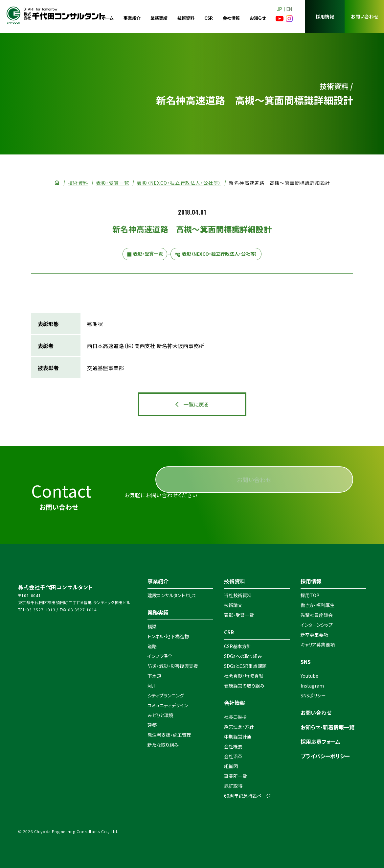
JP (279, 9)
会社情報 (231, 18)
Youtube (309, 676)
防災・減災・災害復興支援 (173, 666)
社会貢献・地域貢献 (244, 676)
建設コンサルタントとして (172, 595)
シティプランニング (166, 695)
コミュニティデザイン (168, 705)
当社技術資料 (238, 595)
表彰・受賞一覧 (113, 183)
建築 (152, 725)
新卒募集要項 (314, 635)
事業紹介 (132, 18)
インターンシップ (317, 625)
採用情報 (325, 16)
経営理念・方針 (239, 727)
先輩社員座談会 (317, 615)
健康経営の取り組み (244, 686)
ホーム (108, 18)
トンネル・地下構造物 (168, 636)
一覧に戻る (196, 404)
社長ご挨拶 (235, 717)
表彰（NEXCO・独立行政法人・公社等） (179, 183)
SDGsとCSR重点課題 (245, 666)
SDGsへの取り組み (243, 656)
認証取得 (233, 786)
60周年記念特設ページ (247, 796)
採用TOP (310, 595)
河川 (152, 686)
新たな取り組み (163, 745)
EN (289, 9)
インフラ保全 (160, 656)
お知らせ (258, 18)
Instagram (312, 686)
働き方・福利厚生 (317, 605)
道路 (152, 646)
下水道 (154, 676)
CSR (209, 18)
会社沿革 (233, 756)
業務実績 (159, 18)
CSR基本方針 (238, 646)
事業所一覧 (236, 776)
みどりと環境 (160, 715)
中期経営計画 (238, 737)
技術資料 (186, 18)
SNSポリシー (313, 695)
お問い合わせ (364, 16)
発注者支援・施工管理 (169, 735)
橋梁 (152, 626)
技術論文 (233, 605)
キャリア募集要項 (318, 645)
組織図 (231, 766)
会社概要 (233, 746)
